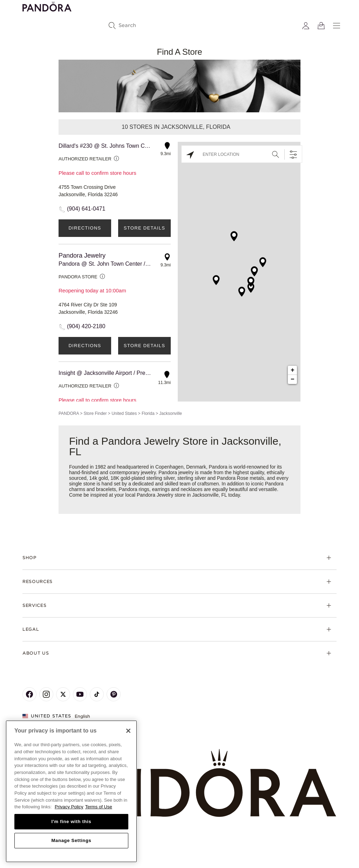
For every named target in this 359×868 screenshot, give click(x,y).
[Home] (179, 783)
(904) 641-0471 (86, 209)
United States (124, 413)
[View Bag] (321, 26)
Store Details (144, 228)
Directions (85, 228)
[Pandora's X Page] (63, 694)
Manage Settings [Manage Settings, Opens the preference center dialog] (71, 840)
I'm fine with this (72, 821)
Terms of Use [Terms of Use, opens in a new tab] (99, 807)
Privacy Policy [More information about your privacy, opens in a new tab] (69, 807)
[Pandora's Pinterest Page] (114, 694)
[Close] (128, 731)
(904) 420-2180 (86, 326)
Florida (148, 413)
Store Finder (95, 413)
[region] (71, 791)
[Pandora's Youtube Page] (80, 694)
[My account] (306, 26)
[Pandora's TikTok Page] (97, 694)
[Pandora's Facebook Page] (29, 694)
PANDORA (69, 413)
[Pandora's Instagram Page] (46, 694)
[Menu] (337, 26)
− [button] (293, 379)
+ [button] (293, 370)
